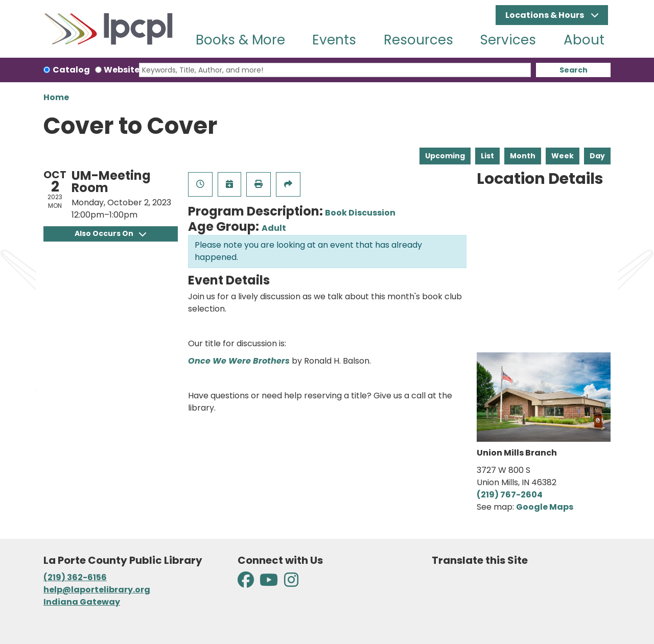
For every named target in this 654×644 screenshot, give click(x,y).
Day (597, 156)
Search (574, 70)
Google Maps (545, 507)
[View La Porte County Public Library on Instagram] (291, 583)
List (487, 156)
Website (122, 70)
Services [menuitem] (508, 40)
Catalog (71, 70)
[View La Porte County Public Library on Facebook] (247, 583)
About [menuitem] (584, 40)
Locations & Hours (545, 15)
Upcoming (445, 156)
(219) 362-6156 (75, 577)
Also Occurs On (110, 233)
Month (523, 156)
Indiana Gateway (82, 602)
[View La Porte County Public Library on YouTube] (269, 583)
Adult (274, 228)
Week (563, 156)
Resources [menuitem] (418, 40)
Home (56, 97)
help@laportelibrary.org (97, 590)
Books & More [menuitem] (240, 40)
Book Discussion (360, 213)
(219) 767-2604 (510, 495)
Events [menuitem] (334, 40)
